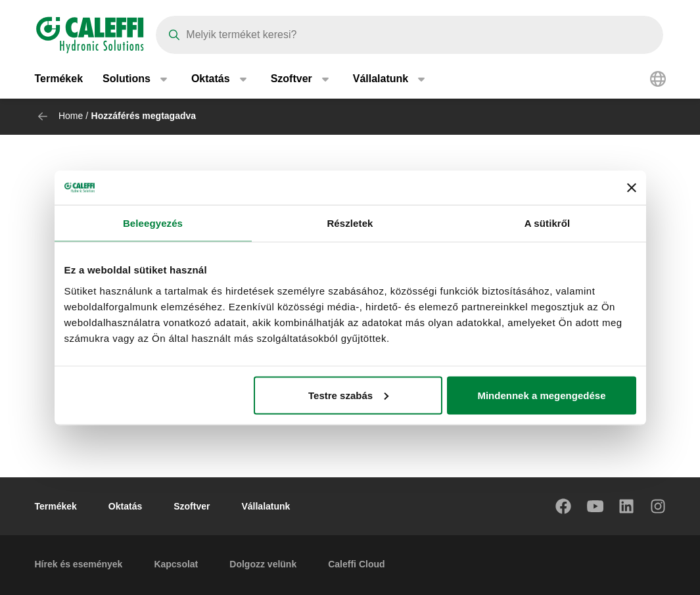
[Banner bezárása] (632, 187)
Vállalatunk (266, 506)
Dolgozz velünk (263, 564)
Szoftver (192, 506)
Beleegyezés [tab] (153, 223)
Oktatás (125, 506)
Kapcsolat (176, 564)
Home (71, 116)
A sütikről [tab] (548, 223)
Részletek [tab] (350, 223)
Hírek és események (79, 564)
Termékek (59, 79)
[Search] (409, 35)
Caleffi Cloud (356, 564)
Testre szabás (348, 395)
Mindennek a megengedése (541, 395)
